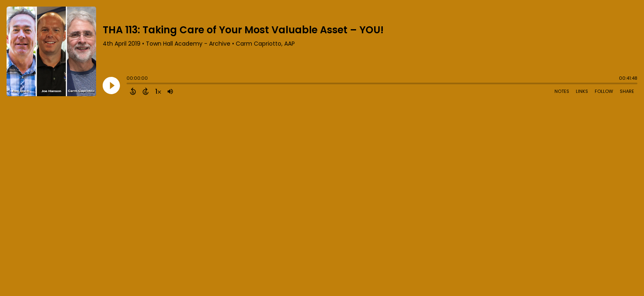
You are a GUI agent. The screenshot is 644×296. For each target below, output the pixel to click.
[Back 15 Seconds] (133, 91)
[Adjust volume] (170, 91)
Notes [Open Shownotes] (562, 91)
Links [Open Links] (582, 91)
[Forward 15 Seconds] (146, 91)
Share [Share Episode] (627, 91)
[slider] (129, 84)
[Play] (111, 86)
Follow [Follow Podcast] (604, 91)
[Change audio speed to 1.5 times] (158, 91)
